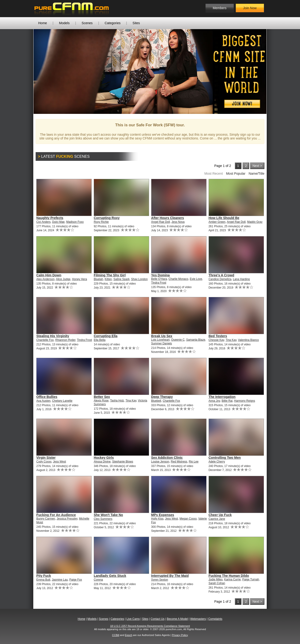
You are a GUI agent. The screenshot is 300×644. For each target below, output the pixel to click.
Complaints (215, 619)
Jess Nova (178, 222)
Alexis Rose (101, 401)
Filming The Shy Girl (110, 275)
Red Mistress (179, 462)
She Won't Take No (108, 515)
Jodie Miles (216, 579)
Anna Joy (214, 401)
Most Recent (214, 174)
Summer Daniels (162, 343)
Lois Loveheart (160, 340)
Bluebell (156, 401)
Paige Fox (76, 580)
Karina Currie (232, 579)
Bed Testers (218, 336)
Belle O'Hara (159, 279)
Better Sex (102, 397)
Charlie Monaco (178, 279)
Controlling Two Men (225, 458)
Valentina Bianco (248, 340)
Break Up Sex (162, 336)
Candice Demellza (220, 279)
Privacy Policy (180, 635)
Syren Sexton (160, 580)
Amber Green (217, 222)
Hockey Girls (104, 458)
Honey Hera (79, 279)
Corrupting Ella (106, 336)
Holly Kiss (157, 519)
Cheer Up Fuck (220, 515)
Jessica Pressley (67, 519)
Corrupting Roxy (107, 218)
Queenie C (178, 340)
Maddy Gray (255, 222)
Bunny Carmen (46, 519)
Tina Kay (231, 340)
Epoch (129, 635)
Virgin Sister (46, 458)
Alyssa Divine (102, 462)
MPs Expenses (163, 515)
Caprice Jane (217, 519)
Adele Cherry (217, 462)
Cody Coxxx (44, 462)
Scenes (87, 23)
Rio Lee (194, 462)
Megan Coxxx (188, 519)
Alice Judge (63, 279)
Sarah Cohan (217, 583)
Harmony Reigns (245, 401)
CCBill (116, 635)
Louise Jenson (160, 462)
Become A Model (177, 619)
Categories (112, 23)
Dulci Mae (58, 222)
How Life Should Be (224, 218)
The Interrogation (222, 397)
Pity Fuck (44, 576)
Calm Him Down (49, 275)
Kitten (108, 279)
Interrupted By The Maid (170, 576)
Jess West (59, 462)
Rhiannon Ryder (65, 340)
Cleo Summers (103, 519)
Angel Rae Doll (161, 222)
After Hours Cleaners (168, 218)
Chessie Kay (216, 340)
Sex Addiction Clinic (167, 458)
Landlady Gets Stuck (110, 576)
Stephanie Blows (123, 462)
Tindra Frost (159, 283)
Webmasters (198, 619)
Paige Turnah (251, 579)
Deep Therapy (162, 397)
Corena (98, 580)
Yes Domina (160, 275)
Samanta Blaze (196, 340)
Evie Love (196, 279)
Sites (136, 23)
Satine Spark (122, 279)
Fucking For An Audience (56, 515)
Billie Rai (227, 401)
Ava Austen (43, 401)
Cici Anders (43, 222)
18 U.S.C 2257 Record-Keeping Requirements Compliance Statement (150, 626)
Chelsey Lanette (62, 401)
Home (43, 23)
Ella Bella (100, 340)
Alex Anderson (45, 279)
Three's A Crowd (221, 275)
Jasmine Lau (60, 580)
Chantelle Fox (45, 340)
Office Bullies (47, 397)
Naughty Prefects (50, 218)
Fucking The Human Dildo (229, 576)
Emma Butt (43, 580)
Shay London (139, 279)
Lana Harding (241, 279)
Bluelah (98, 279)
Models (64, 23)
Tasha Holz (117, 401)
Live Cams (133, 619)
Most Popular (236, 174)
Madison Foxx (75, 222)
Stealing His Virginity (53, 336)
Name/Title (257, 174)
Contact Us (157, 619)
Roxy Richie (101, 222)
